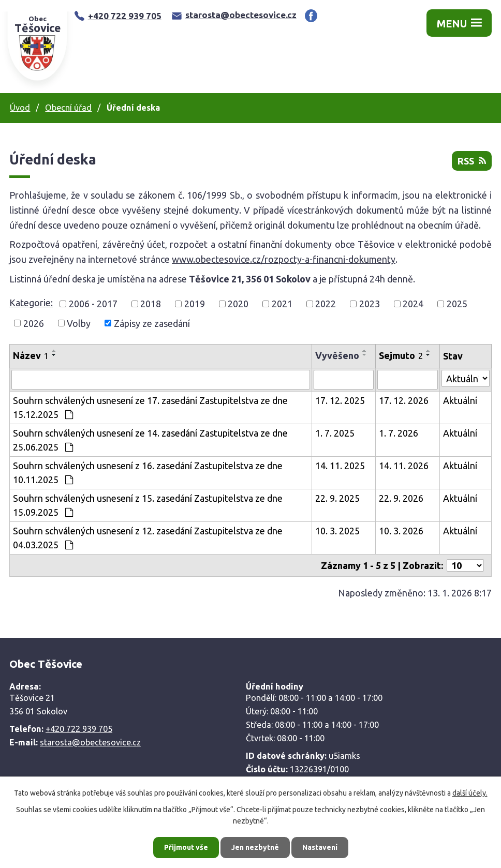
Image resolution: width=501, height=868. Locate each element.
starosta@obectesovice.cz (234, 15)
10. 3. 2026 (401, 531)
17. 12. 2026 (404, 400)
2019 (195, 304)
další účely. (470, 793)
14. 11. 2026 (404, 466)
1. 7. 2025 (335, 433)
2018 (151, 304)
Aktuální (460, 400)
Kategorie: (31, 303)
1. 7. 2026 (399, 433)
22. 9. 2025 (337, 498)
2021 (282, 304)
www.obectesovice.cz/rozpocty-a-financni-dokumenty (284, 259)
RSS (472, 161)
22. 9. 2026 (401, 498)
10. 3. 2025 (337, 531)
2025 (457, 304)
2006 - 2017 (93, 304)
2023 (370, 304)
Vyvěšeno (337, 355)
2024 (413, 304)
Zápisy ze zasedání (152, 323)
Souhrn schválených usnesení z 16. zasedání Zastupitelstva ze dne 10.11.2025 (148, 473)
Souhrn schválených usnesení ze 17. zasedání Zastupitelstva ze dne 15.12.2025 (150, 407)
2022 (326, 304)
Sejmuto (401, 355)
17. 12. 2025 (340, 400)
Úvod (20, 108)
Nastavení (320, 847)
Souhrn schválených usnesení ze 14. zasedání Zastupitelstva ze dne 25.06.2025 (150, 440)
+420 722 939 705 (118, 16)
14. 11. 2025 (340, 466)
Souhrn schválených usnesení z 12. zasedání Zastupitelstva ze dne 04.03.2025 (148, 538)
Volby (79, 323)
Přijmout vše (186, 847)
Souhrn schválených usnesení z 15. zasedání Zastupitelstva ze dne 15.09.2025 (148, 505)
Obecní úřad (68, 108)
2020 (238, 304)
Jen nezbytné (255, 847)
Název (31, 355)
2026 (34, 323)
